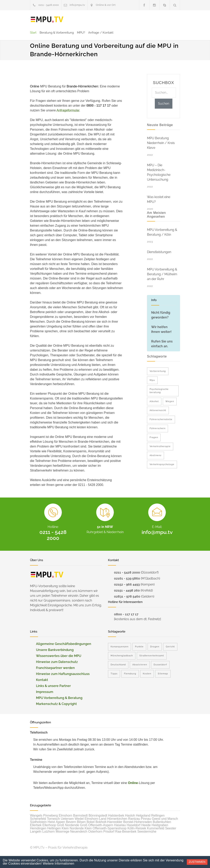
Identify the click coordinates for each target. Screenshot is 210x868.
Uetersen (67, 819)
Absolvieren (140, 665)
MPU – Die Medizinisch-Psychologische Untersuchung (159, 172)
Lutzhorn (48, 831)
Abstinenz (155, 455)
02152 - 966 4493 (127, 584)
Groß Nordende (68, 825)
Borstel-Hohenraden (137, 822)
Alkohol (154, 401)
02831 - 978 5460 (127, 596)
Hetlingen (54, 828)
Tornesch (53, 819)
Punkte (139, 647)
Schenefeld (38, 819)
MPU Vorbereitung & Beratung (59, 698)
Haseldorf (134, 825)
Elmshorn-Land (95, 819)
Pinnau (146, 819)
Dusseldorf (160, 665)
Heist (51, 822)
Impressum (45, 692)
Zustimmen (197, 862)
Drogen (155, 647)
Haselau (120, 825)
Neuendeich (79, 831)
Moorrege (62, 831)
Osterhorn (95, 831)
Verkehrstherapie (160, 446)
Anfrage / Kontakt (101, 33)
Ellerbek (36, 825)
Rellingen (158, 815)
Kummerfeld (156, 828)
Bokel (91, 822)
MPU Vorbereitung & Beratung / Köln (162, 232)
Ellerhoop (49, 825)
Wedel (79, 819)
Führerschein (157, 428)
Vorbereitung (158, 371)
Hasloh (130, 815)
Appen (60, 822)
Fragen (154, 437)
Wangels (36, 815)
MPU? (81, 33)
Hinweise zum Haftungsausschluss (63, 674)
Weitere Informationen (58, 863)
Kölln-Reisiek (137, 828)
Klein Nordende (73, 828)
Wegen (170, 401)
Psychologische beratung (159, 391)
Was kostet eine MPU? (159, 199)
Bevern (71, 822)
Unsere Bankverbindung (55, 650)
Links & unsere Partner (53, 686)
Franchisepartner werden (55, 668)
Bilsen (81, 822)
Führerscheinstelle (161, 419)
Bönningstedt (98, 815)
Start (33, 33)
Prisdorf (109, 831)
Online (133, 783)
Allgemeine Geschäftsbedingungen (64, 644)
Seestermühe (147, 831)
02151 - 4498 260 (127, 590)
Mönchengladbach (122, 656)
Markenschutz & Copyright (56, 704)
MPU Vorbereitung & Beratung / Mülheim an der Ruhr (162, 274)
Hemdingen (38, 828)
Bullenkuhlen (162, 822)
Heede (146, 825)
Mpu (152, 380)
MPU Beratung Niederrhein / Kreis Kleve (161, 143)
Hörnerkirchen (117, 819)
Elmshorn (66, 815)
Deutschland (118, 665)
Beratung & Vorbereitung (57, 33)
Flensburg (130, 674)
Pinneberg (50, 815)
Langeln (36, 831)
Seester (171, 828)
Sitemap (163, 674)
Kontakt (42, 680)
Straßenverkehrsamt (152, 656)
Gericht (170, 647)
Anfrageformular (68, 110)
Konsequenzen (119, 647)
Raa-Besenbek (126, 831)
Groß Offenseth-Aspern (97, 825)
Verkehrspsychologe (162, 464)
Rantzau (134, 819)
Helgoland (143, 815)
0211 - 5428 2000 (49, 5)
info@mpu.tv (77, 5)
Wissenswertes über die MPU (59, 656)
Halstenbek (116, 815)
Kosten (147, 674)
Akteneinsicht (158, 410)
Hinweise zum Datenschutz (57, 662)
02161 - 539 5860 (127, 578)
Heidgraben (160, 825)
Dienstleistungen (159, 252)
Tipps (114, 674)
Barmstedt (80, 815)
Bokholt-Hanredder (109, 822)
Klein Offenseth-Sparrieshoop (106, 828)
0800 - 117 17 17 (126, 614)
